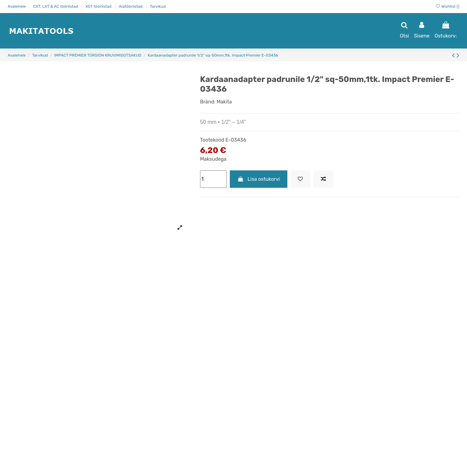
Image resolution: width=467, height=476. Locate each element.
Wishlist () (447, 6)
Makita (224, 102)
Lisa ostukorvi (259, 179)
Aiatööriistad (131, 6)
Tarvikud (158, 6)
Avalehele (17, 6)
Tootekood (212, 140)
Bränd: (208, 102)
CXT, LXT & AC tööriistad (56, 6)
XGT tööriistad (99, 6)
